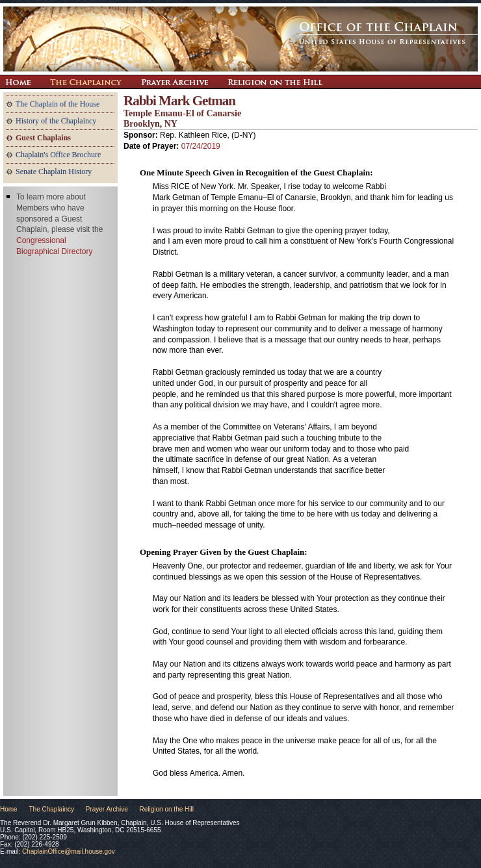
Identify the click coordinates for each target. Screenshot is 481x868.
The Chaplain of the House (58, 104)
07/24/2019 (201, 146)
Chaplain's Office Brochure (58, 155)
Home (9, 809)
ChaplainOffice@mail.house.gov (69, 851)
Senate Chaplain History (54, 172)
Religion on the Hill (275, 82)
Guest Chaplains (43, 138)
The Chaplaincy (86, 82)
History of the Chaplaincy (56, 121)
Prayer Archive (175, 82)
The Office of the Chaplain (240, 39)
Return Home (18, 82)
